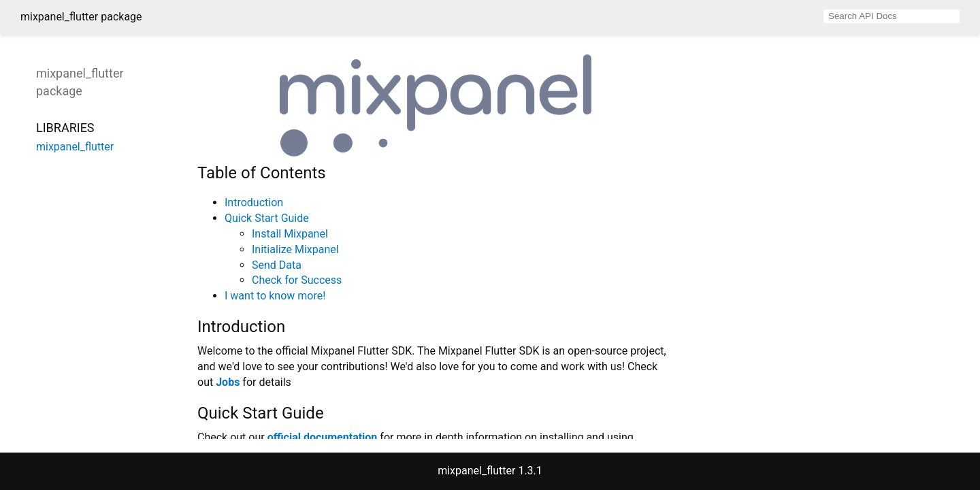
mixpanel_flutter (75, 147)
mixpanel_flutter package (81, 17)
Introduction (254, 202)
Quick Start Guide (267, 218)
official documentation (323, 437)
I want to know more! (275, 296)
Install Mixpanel (290, 234)
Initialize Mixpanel (295, 249)
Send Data (277, 265)
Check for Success (297, 280)
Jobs (228, 382)
